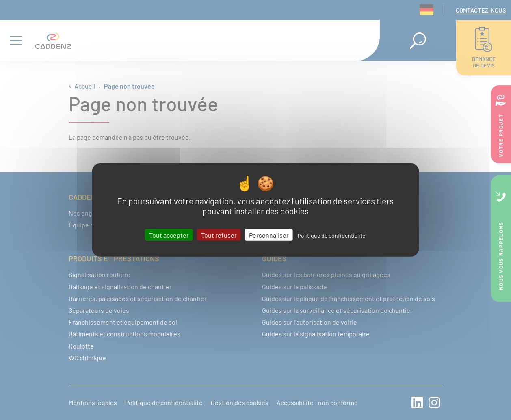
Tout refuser (219, 235)
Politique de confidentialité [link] (331, 235)
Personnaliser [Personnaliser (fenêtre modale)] (269, 235)
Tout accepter (169, 235)
